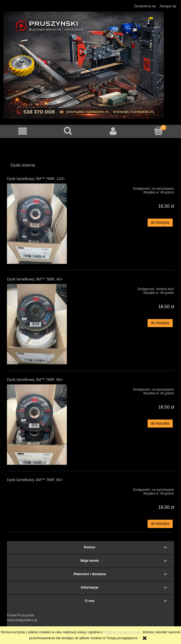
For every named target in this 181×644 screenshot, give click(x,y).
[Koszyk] (158, 131)
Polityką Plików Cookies (122, 632)
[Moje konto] (113, 131)
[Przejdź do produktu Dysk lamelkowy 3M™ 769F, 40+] (40, 324)
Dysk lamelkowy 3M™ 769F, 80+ (35, 480)
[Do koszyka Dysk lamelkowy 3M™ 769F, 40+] (160, 323)
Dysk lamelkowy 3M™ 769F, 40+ (35, 279)
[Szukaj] (68, 131)
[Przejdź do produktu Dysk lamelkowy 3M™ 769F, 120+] (40, 224)
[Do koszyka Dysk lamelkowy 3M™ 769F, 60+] (160, 424)
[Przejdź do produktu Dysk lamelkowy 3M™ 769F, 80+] (40, 489)
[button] (23, 131)
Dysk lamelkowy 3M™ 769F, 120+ (36, 179)
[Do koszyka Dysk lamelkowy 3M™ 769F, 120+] (160, 223)
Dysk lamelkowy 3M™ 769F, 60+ (35, 380)
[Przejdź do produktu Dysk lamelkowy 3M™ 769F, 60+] (40, 425)
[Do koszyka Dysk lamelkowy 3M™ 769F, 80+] (160, 524)
